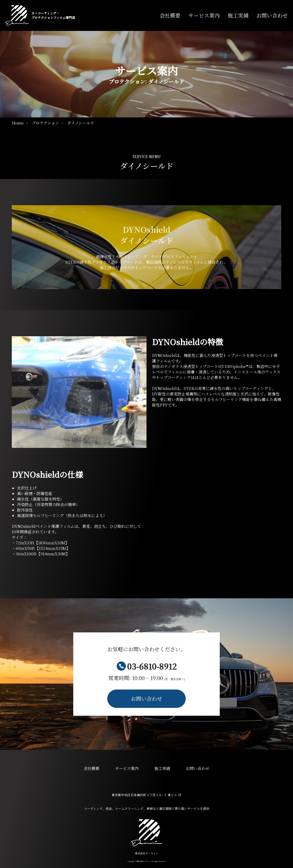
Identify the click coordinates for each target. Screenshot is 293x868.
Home (18, 123)
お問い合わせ (272, 15)
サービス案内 (204, 15)
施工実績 (238, 15)
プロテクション (46, 123)
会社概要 (170, 15)
